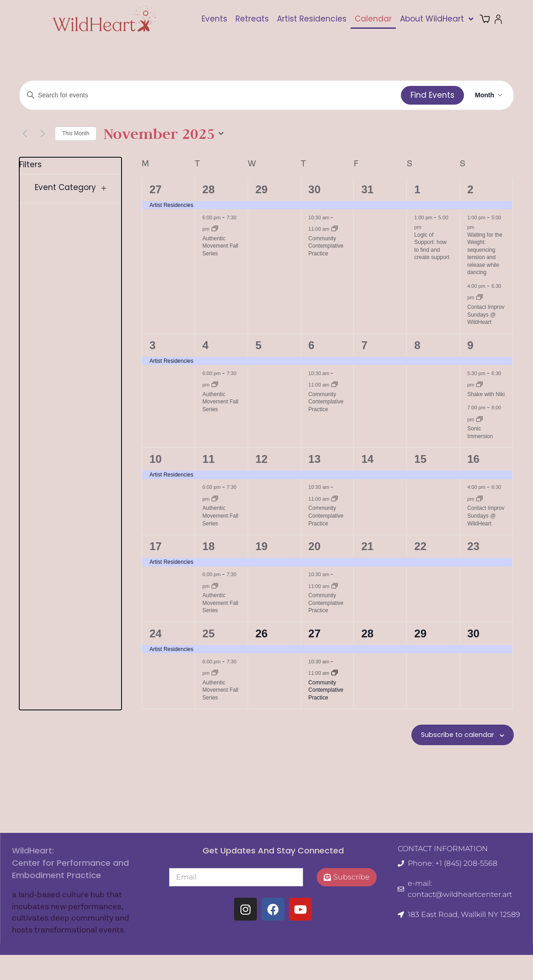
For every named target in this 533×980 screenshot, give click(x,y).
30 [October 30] (315, 189)
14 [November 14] (367, 459)
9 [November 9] (470, 345)
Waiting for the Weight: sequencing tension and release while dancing (485, 254)
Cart (490, 19)
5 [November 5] (259, 345)
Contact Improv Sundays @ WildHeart (486, 315)
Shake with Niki (486, 394)
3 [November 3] (152, 345)
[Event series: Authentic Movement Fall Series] (215, 228)
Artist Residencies (312, 19)
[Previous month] (25, 133)
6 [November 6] (312, 345)
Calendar (373, 19)
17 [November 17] (156, 546)
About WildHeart (437, 19)
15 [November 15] (420, 459)
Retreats (252, 19)
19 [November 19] (262, 546)
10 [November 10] (156, 459)
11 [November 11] (209, 459)
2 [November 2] (470, 189)
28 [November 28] (367, 633)
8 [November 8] (417, 345)
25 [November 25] (209, 633)
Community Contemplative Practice (326, 246)
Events (214, 19)
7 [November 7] (364, 345)
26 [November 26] (262, 633)
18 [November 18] (209, 546)
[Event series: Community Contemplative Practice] (335, 228)
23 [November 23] (473, 546)
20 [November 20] (315, 546)
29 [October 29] (262, 189)
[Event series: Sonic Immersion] (480, 419)
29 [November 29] (420, 633)
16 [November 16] (473, 459)
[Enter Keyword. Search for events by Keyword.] (210, 95)
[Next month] (43, 133)
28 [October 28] (209, 189)
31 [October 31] (367, 189)
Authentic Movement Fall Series (221, 246)
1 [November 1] (417, 189)
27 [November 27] (315, 633)
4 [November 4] (205, 345)
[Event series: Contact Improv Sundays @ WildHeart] (480, 297)
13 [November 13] (315, 459)
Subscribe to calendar (450, 736)
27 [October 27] (156, 189)
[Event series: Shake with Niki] (480, 384)
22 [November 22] (420, 546)
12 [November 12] (262, 459)
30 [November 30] (473, 633)
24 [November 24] (156, 633)
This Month (76, 133)
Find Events (432, 95)
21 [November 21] (367, 546)
